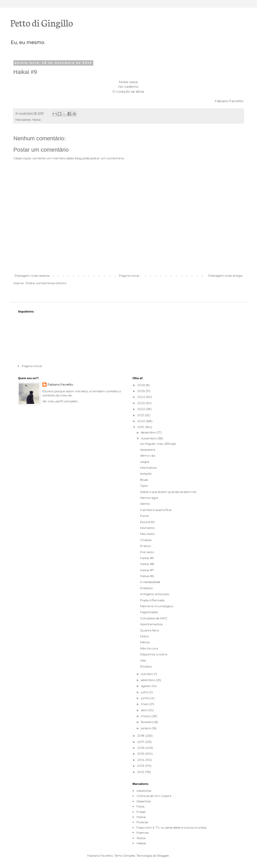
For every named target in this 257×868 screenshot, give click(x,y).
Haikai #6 (147, 576)
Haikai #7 (147, 570)
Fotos (140, 806)
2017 (141, 742)
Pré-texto (147, 552)
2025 (141, 391)
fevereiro (148, 722)
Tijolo (144, 486)
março (146, 716)
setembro (148, 680)
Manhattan (149, 468)
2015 (141, 754)
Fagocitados (149, 612)
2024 (142, 397)
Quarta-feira (149, 630)
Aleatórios (144, 791)
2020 (142, 421)
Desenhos (144, 801)
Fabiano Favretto (60, 384)
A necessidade (150, 582)
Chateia (146, 540)
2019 (141, 427)
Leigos (145, 462)
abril (145, 710)
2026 (141, 385)
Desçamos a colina (154, 654)
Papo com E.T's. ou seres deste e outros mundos (171, 827)
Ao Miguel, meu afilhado (158, 444)
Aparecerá (148, 450)
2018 (141, 736)
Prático (145, 546)
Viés (143, 660)
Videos (141, 843)
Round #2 (147, 522)
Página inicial (129, 276)
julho (145, 692)
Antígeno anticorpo (155, 594)
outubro (147, 674)
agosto (146, 686)
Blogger (163, 856)
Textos (141, 838)
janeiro (146, 728)
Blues (144, 480)
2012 (141, 772)
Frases (141, 812)
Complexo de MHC (154, 618)
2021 (141, 415)
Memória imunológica (157, 606)
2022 (141, 409)
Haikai (36, 120)
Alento (145, 504)
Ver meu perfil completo (60, 401)
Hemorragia (149, 498)
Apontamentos (151, 624)
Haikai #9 (147, 558)
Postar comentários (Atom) (46, 283)
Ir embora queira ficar (156, 510)
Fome (144, 516)
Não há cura (149, 648)
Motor (145, 636)
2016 (141, 748)
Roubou (146, 666)
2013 (141, 766)
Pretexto (146, 588)
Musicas (142, 822)
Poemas (143, 833)
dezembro (149, 432)
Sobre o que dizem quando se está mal (168, 492)
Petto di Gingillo (42, 22)
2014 (141, 760)
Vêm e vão (148, 455)
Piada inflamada (152, 600)
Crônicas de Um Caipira (154, 796)
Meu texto (147, 534)
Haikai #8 (147, 564)
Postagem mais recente (32, 276)
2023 (141, 403)
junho (146, 698)
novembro (149, 438)
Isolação (146, 474)
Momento (147, 528)
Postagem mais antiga (225, 276)
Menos (145, 642)
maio (145, 704)
